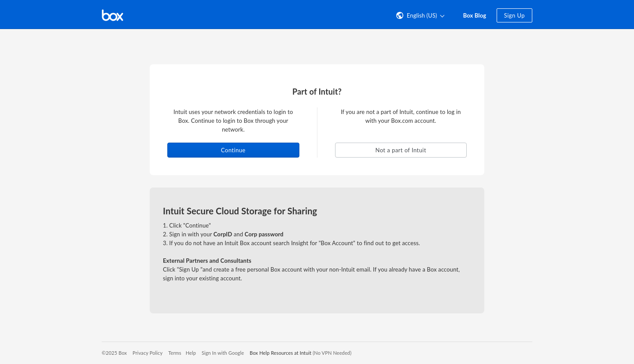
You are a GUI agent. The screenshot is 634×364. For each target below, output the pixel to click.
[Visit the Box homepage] (112, 15)
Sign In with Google (223, 353)
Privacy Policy (147, 353)
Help (191, 353)
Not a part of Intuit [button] (401, 150)
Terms (175, 353)
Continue (233, 150)
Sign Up (514, 15)
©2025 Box (114, 353)
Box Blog (475, 15)
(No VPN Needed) (332, 353)
